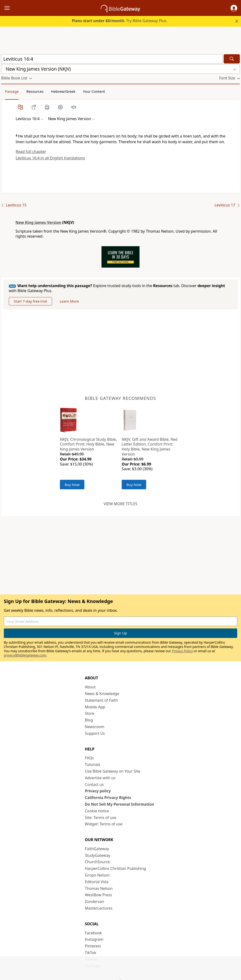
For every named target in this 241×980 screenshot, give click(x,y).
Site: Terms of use (101, 818)
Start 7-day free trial (30, 301)
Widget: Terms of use (104, 824)
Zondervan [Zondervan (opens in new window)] (94, 902)
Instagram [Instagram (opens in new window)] (94, 939)
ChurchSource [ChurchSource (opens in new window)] (97, 862)
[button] (234, 8)
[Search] (232, 59)
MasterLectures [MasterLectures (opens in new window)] (99, 908)
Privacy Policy (182, 651)
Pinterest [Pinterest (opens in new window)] (93, 946)
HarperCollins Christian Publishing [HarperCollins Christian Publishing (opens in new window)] (115, 868)
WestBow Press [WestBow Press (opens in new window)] (98, 895)
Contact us (94, 784)
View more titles (120, 504)
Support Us (95, 733)
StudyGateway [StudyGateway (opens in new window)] (98, 855)
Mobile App (95, 707)
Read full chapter (31, 152)
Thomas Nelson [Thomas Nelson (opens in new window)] (99, 888)
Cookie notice (97, 811)
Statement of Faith (101, 700)
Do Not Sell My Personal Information (119, 804)
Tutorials (93, 764)
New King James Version (38, 222)
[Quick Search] (112, 59)
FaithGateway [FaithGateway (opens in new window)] (97, 849)
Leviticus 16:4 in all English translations (50, 158)
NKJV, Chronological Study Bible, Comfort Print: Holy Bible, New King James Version (88, 444)
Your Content (94, 91)
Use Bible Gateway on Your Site (113, 771)
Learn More (69, 301)
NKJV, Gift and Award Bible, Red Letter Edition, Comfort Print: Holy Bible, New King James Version (150, 447)
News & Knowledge (102, 694)
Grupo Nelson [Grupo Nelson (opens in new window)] (97, 875)
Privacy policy (98, 791)
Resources (35, 91)
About (90, 687)
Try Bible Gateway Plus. (120, 21)
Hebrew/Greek (63, 91)
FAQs (89, 758)
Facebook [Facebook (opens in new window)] (93, 933)
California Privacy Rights (108, 798)
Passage (12, 91)
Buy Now (72, 485)
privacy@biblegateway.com (25, 655)
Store (90, 713)
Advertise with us (100, 778)
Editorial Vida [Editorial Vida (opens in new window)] (97, 882)
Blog (89, 720)
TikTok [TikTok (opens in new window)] (91, 953)
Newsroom (95, 727)
